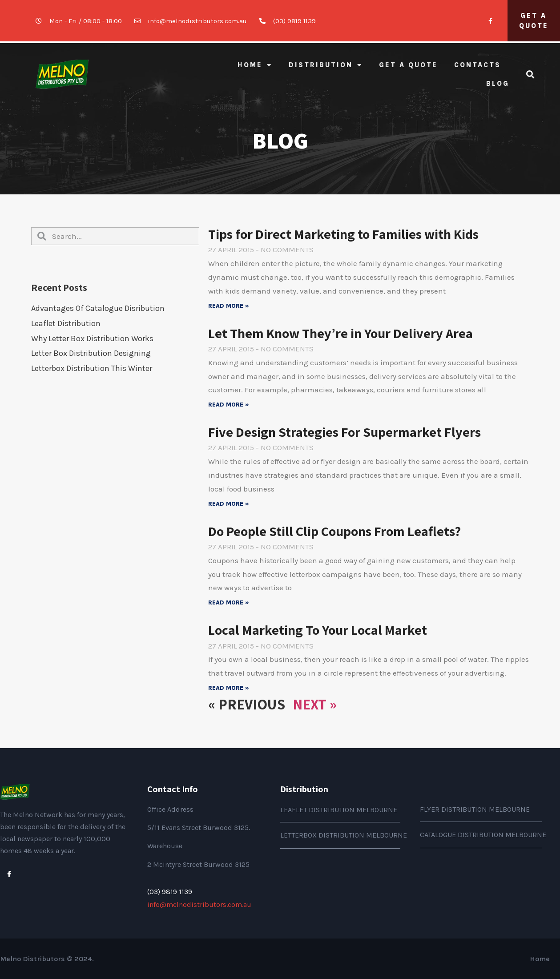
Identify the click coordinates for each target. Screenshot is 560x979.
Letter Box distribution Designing (91, 353)
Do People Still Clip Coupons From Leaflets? (334, 531)
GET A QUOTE (408, 65)
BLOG (498, 84)
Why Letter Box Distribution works (92, 338)
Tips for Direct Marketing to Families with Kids (343, 234)
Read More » (229, 306)
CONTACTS (477, 65)
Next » (315, 704)
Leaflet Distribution (66, 323)
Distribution (326, 65)
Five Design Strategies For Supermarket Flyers (344, 432)
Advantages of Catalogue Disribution (98, 308)
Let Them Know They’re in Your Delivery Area (340, 333)
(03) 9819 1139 (170, 892)
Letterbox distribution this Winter (92, 368)
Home (255, 65)
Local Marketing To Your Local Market (318, 630)
